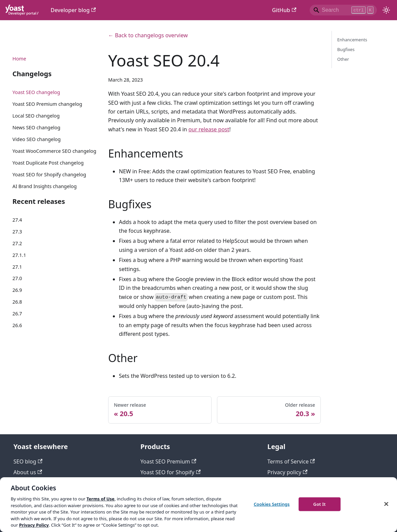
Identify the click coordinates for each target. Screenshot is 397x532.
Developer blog (73, 10)
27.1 (17, 267)
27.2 (17, 243)
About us (28, 472)
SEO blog (28, 461)
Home (19, 59)
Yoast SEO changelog (36, 92)
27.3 (17, 232)
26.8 (17, 302)
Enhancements (352, 40)
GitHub (284, 10)
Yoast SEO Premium (168, 461)
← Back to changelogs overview (148, 35)
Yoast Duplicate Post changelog (48, 163)
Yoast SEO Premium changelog (47, 104)
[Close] (386, 504)
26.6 (17, 325)
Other (343, 59)
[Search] (343, 10)
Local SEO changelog (36, 116)
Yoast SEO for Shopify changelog (49, 174)
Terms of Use (100, 499)
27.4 (17, 220)
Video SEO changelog (37, 139)
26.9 (17, 290)
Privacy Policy (34, 525)
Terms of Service (291, 461)
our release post (209, 129)
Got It (320, 504)
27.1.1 (19, 255)
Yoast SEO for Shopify (170, 472)
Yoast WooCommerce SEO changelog (54, 151)
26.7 (17, 314)
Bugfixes (346, 49)
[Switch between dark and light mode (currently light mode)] (386, 10)
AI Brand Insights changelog (45, 186)
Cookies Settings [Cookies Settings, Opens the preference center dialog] (272, 504)
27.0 (17, 278)
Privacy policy (287, 472)
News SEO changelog (36, 127)
